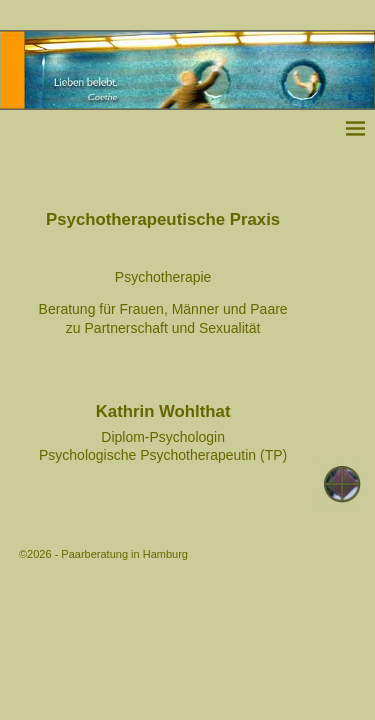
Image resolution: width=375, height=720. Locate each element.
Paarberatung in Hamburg (124, 554)
